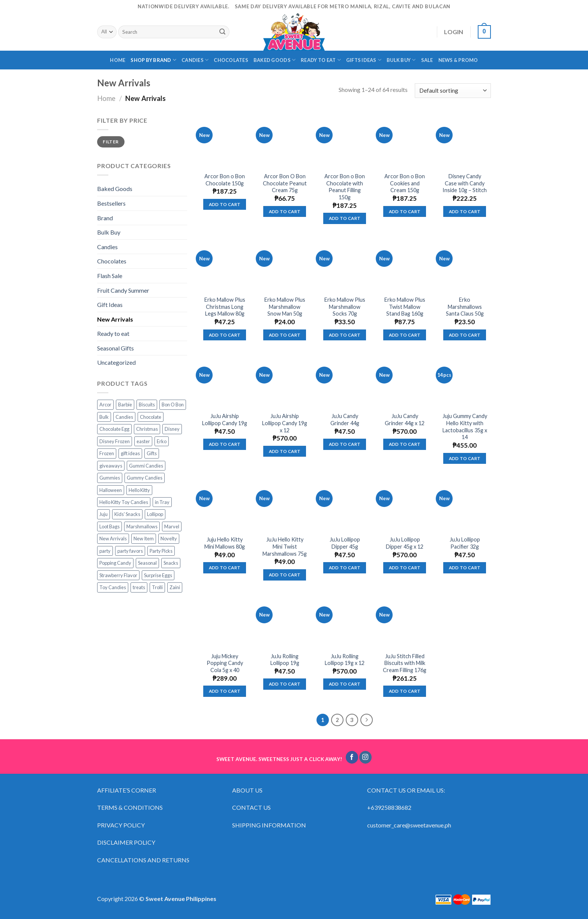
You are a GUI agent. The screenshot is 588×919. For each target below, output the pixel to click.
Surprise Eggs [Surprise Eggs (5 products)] (158, 575)
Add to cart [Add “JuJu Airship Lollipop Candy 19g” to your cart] (225, 444)
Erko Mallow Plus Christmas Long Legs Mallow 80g (225, 307)
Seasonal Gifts (115, 348)
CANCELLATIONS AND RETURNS (143, 860)
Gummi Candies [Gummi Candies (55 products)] (146, 466)
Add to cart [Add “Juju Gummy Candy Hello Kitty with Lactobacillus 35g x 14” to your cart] (465, 458)
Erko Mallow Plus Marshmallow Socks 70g (345, 307)
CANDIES (195, 60)
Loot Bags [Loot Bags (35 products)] (109, 526)
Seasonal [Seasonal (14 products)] (147, 563)
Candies (107, 247)
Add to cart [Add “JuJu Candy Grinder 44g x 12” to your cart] (405, 444)
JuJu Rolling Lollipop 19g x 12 (345, 660)
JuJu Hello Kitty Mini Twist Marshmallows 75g (285, 546)
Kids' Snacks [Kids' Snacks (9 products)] (127, 514)
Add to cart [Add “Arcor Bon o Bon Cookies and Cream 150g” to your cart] (405, 211)
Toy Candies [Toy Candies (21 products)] (113, 587)
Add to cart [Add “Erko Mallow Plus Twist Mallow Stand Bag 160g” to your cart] (405, 335)
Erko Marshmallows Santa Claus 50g (465, 307)
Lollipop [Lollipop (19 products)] (155, 514)
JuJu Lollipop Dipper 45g (345, 543)
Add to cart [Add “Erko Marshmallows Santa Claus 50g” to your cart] (465, 335)
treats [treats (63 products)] (139, 587)
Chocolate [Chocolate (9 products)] (151, 417)
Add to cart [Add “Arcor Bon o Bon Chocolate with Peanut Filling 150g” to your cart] (345, 218)
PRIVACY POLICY (121, 825)
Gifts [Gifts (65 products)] (152, 453)
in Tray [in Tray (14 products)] (162, 502)
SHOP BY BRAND (153, 60)
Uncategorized (116, 362)
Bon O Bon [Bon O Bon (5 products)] (173, 405)
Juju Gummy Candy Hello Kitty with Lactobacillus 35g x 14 (465, 426)
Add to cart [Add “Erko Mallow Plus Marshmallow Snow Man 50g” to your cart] (285, 335)
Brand (105, 218)
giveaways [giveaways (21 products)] (111, 466)
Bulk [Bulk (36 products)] (104, 417)
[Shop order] (453, 91)
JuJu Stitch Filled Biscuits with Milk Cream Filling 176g (405, 663)
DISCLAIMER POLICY (126, 842)
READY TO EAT (321, 60)
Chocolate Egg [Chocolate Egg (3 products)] (114, 429)
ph (448, 825)
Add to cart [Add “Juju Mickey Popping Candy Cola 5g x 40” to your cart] (225, 691)
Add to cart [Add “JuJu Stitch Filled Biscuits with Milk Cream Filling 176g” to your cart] (405, 691)
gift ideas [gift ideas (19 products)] (130, 453)
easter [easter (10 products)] (143, 441)
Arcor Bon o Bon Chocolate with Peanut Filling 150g (345, 187)
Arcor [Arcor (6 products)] (105, 405)
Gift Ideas (110, 305)
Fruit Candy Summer (123, 290)
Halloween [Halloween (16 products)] (111, 490)
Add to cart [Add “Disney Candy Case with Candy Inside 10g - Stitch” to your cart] (465, 211)
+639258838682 (389, 807)
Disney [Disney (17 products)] (172, 429)
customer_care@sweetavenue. (406, 825)
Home (106, 98)
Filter (111, 142)
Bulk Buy (109, 232)
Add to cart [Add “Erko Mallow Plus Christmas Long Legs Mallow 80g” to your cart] (225, 335)
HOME (118, 60)
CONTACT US (251, 807)
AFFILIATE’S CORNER (127, 790)
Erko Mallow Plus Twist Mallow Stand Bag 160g (405, 307)
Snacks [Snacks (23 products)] (171, 563)
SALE (427, 60)
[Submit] (222, 32)
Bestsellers (111, 203)
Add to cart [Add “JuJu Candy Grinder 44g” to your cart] (345, 444)
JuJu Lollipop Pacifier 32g (465, 543)
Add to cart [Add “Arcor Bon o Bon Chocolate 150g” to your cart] (225, 204)
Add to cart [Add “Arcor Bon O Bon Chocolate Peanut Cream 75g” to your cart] (285, 211)
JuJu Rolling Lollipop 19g (285, 660)
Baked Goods (115, 189)
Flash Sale (110, 276)
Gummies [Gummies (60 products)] (110, 478)
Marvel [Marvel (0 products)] (172, 526)
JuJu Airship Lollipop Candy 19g (225, 420)
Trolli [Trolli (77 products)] (157, 587)
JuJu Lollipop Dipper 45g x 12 (405, 543)
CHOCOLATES (231, 60)
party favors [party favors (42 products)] (130, 551)
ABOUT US (247, 790)
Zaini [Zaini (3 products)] (175, 587)
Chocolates (112, 261)
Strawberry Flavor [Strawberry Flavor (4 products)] (118, 575)
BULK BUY (401, 60)
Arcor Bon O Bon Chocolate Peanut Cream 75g (285, 183)
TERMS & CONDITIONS (130, 807)
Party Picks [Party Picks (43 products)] (161, 551)
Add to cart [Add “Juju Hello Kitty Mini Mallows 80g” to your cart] (225, 568)
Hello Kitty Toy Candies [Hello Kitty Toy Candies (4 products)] (124, 502)
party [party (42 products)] (105, 551)
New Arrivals (115, 319)
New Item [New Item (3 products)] (144, 538)
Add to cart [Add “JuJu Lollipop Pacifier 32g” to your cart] (465, 568)
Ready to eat (113, 333)
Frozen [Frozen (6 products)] (107, 453)
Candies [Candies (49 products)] (124, 417)
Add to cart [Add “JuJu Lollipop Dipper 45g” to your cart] (345, 568)
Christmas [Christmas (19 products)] (147, 429)
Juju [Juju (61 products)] (103, 514)
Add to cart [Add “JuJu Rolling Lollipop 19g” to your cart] (285, 684)
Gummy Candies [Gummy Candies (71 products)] (145, 478)
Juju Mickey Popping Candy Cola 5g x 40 (225, 663)
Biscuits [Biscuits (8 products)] (147, 405)
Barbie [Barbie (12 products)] (125, 405)
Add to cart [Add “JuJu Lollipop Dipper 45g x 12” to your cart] (405, 568)
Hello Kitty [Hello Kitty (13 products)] (139, 490)
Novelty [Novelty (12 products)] (169, 538)
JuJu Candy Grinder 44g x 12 (405, 420)
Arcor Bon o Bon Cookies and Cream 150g (405, 183)
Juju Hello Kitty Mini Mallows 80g (225, 543)
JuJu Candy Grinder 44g (345, 420)
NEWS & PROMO (458, 60)
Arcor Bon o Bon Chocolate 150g (225, 180)
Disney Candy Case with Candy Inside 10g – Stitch (465, 183)
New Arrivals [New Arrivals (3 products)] (113, 538)
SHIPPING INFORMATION (270, 825)
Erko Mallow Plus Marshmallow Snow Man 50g (285, 307)
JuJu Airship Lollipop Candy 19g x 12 (285, 423)
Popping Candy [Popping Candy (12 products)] (115, 563)
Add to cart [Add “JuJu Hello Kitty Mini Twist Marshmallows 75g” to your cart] (285, 575)
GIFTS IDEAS (364, 60)
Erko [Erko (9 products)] (162, 441)
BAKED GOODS (274, 60)
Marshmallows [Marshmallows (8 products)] (142, 526)
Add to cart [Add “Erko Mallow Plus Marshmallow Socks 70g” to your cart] (345, 335)
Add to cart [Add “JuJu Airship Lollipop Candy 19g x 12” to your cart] (285, 451)
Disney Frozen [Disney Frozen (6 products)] (115, 441)
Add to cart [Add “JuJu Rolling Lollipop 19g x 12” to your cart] (345, 684)
